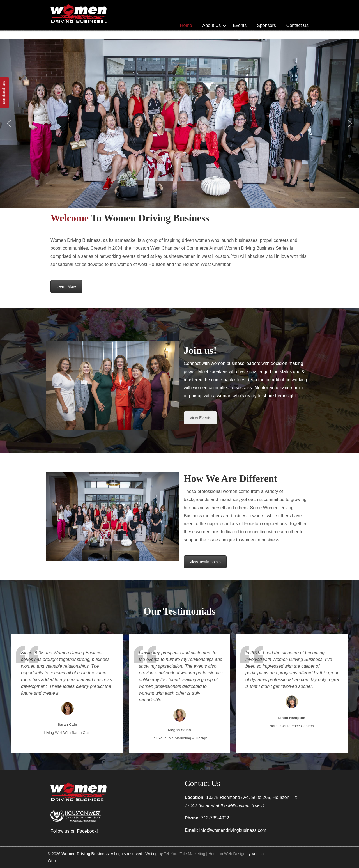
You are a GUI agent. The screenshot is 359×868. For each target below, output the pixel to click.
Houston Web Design (227, 854)
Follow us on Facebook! (74, 831)
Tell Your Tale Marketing (185, 854)
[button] (9, 123)
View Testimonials (205, 562)
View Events (200, 418)
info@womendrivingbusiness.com (233, 830)
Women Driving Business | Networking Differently (79, 13)
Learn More (66, 286)
